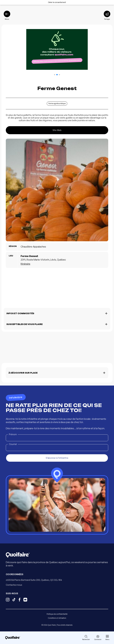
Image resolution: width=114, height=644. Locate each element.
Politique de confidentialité (57, 614)
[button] (55, 75)
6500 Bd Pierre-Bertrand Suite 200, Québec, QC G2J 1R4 (34, 580)
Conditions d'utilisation (57, 618)
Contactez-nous (14, 585)
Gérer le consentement (57, 2)
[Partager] (107, 15)
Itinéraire (25, 264)
